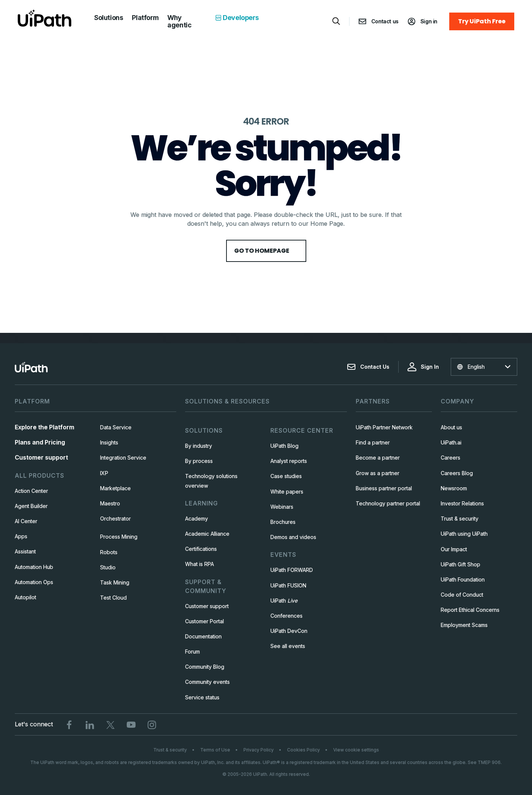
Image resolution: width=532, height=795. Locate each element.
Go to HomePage (266, 251)
